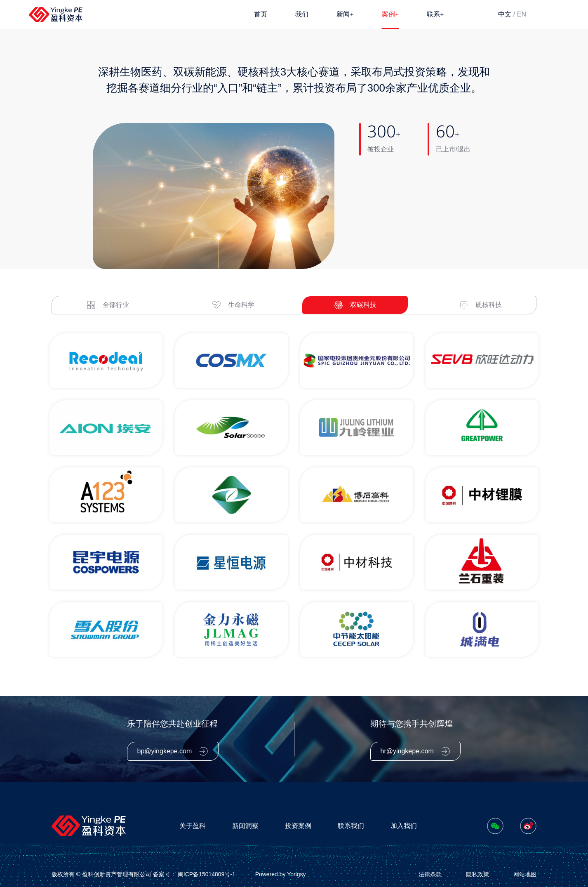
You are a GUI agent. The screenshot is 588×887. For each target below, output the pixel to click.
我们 (302, 14)
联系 (435, 14)
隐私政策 (477, 873)
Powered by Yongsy (281, 873)
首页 (261, 14)
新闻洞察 (245, 825)
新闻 (345, 14)
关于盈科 (193, 825)
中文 (505, 14)
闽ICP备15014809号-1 (207, 873)
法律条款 (430, 873)
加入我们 (404, 825)
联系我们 (351, 825)
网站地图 (525, 873)
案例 (390, 14)
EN (522, 14)
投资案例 (298, 825)
